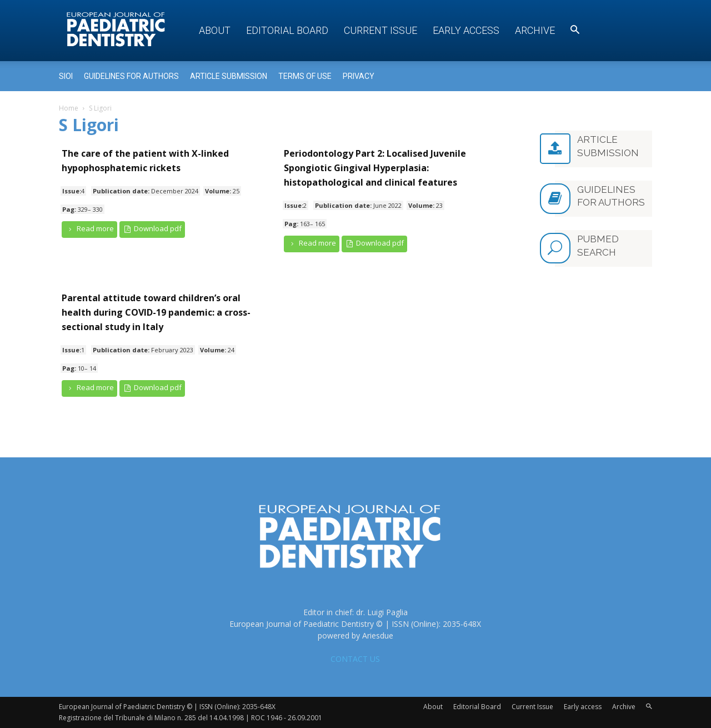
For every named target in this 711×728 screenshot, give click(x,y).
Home (69, 108)
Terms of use (305, 76)
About (215, 30)
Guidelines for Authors (131, 76)
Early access (466, 30)
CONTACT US (355, 659)
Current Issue (380, 30)
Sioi (66, 76)
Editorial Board (287, 30)
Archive (535, 30)
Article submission (229, 76)
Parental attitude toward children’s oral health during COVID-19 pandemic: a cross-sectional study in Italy (156, 312)
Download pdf (152, 229)
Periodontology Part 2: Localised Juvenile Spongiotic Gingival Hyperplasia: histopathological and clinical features (375, 168)
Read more (89, 229)
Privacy (359, 76)
